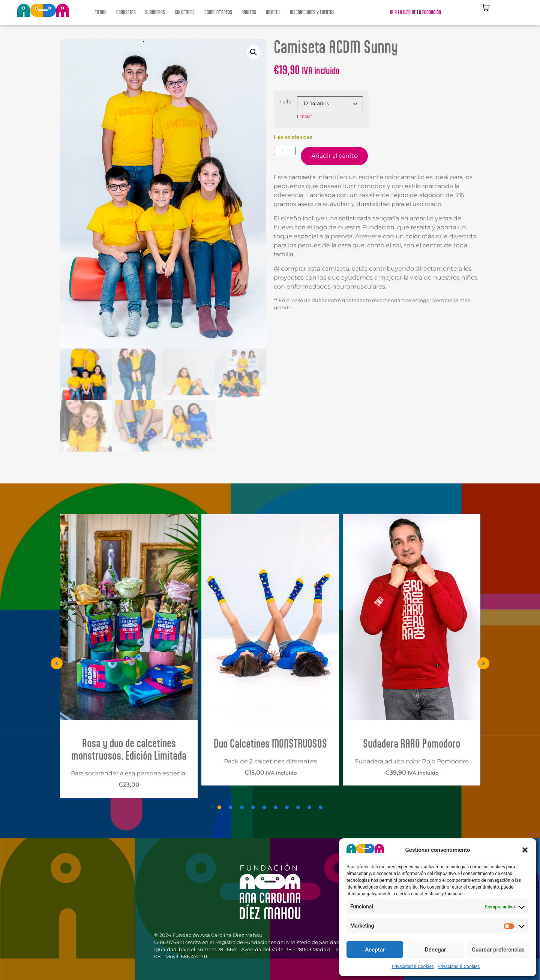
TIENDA (101, 12)
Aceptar (375, 950)
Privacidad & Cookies (413, 967)
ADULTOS (249, 12)
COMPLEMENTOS (218, 12)
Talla (285, 102)
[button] (525, 850)
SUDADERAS (155, 12)
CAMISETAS (126, 12)
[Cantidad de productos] (285, 151)
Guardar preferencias (498, 950)
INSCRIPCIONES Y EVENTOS (312, 12)
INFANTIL (273, 12)
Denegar (435, 950)
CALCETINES (185, 12)
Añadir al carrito (334, 156)
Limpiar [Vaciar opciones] (304, 117)
